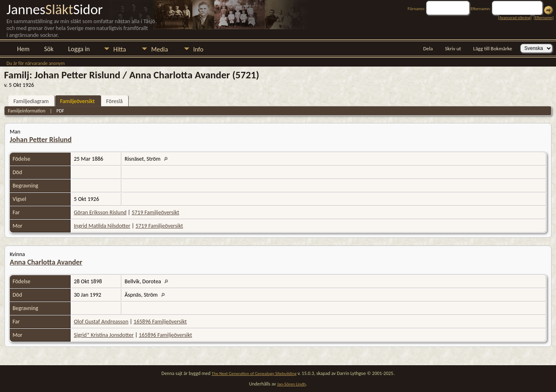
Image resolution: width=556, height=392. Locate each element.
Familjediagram (31, 101)
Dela (428, 48)
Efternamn (543, 18)
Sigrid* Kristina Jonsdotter (104, 335)
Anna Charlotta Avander (46, 262)
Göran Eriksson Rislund (100, 212)
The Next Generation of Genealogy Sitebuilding (254, 374)
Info (198, 49)
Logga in (79, 49)
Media (159, 49)
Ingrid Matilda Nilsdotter (102, 226)
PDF (60, 111)
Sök (49, 49)
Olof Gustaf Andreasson (101, 322)
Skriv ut (453, 48)
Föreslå (115, 101)
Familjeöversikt (77, 101)
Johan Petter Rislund (41, 140)
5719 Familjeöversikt (155, 212)
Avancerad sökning (515, 18)
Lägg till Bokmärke (493, 48)
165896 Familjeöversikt (160, 322)
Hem (23, 49)
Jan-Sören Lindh (292, 384)
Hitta (120, 49)
